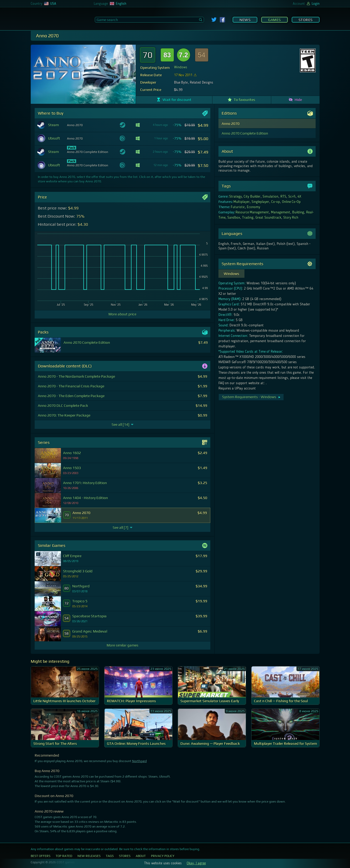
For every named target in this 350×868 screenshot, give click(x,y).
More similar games (122, 645)
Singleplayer (260, 202)
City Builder (252, 197)
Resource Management (252, 212)
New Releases (89, 856)
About (141, 856)
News (245, 20)
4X (299, 197)
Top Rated (64, 856)
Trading (248, 218)
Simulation (270, 197)
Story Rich (291, 218)
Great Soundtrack (268, 218)
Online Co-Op (291, 202)
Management (281, 212)
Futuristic (238, 207)
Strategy (236, 197)
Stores (306, 20)
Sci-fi (292, 197)
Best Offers (41, 856)
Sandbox (234, 218)
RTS (283, 197)
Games (275, 20)
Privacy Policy (163, 856)
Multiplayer (242, 202)
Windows (181, 67)
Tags (110, 856)
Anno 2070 (231, 124)
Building (298, 212)
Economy (254, 207)
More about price (122, 314)
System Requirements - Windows (252, 397)
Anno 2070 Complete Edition (245, 133)
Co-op (276, 202)
